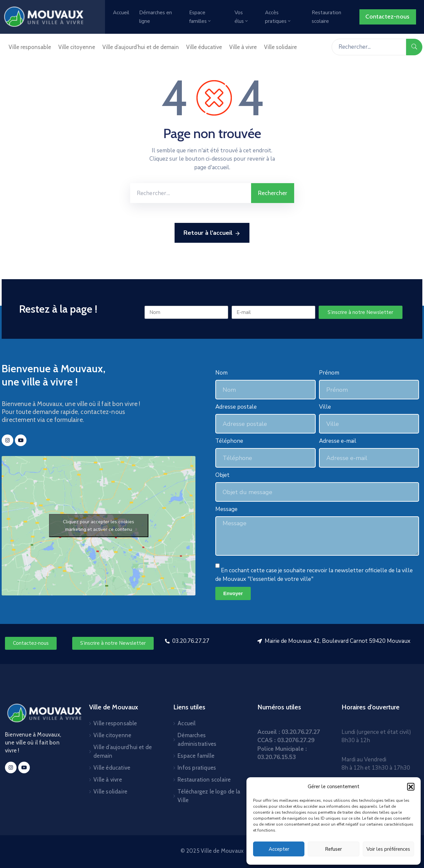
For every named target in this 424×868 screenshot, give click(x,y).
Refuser (333, 849)
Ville (325, 407)
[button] (411, 787)
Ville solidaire (280, 47)
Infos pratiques (197, 768)
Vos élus (242, 17)
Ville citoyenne (77, 47)
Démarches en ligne (156, 17)
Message (226, 509)
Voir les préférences (388, 849)
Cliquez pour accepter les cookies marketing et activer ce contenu (99, 526)
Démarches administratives (197, 740)
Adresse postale (236, 407)
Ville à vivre (243, 47)
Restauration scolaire (326, 17)
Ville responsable (30, 47)
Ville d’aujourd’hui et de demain (141, 47)
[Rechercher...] (369, 47)
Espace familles (200, 17)
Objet (222, 475)
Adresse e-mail (338, 441)
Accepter (279, 849)
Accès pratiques (278, 17)
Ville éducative (204, 47)
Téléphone (229, 441)
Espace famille (196, 756)
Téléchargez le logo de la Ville (209, 796)
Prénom (329, 373)
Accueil (121, 13)
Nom (221, 373)
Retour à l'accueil (212, 233)
